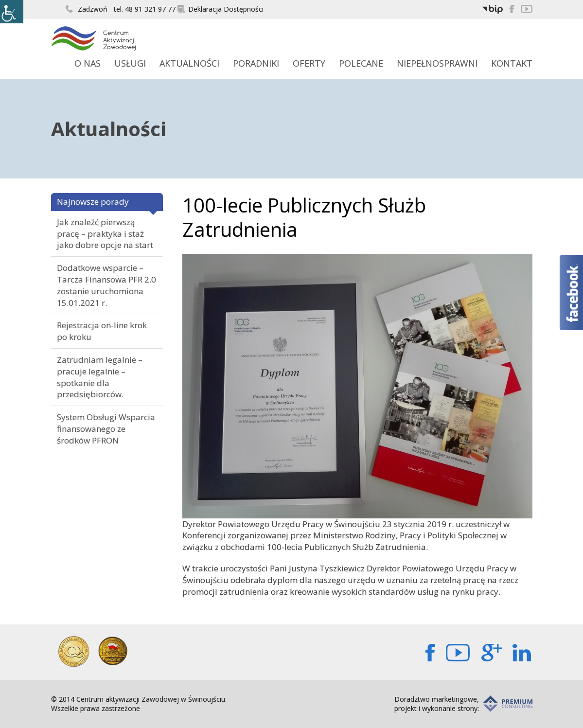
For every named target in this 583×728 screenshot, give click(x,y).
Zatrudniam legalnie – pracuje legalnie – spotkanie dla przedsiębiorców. (100, 377)
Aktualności (189, 63)
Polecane (361, 63)
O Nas (88, 63)
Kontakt (512, 63)
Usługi (130, 63)
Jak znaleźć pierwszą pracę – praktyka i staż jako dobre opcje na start (105, 234)
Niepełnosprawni (437, 63)
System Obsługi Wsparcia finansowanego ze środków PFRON (106, 429)
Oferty (309, 63)
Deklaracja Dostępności (221, 9)
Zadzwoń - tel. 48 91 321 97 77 (121, 9)
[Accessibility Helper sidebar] (12, 12)
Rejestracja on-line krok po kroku (102, 331)
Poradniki (256, 63)
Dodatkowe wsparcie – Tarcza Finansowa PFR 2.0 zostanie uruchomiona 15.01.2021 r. (106, 285)
